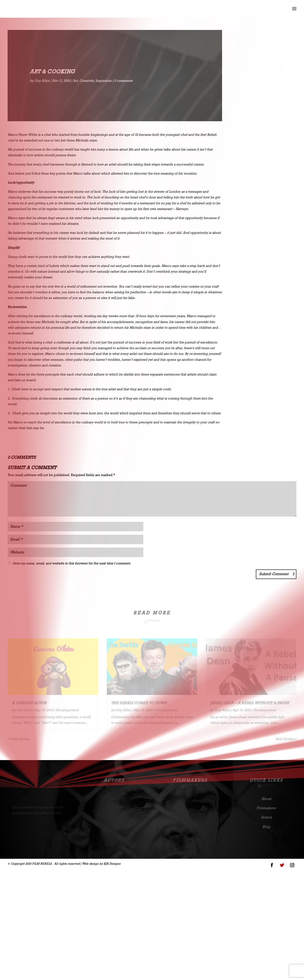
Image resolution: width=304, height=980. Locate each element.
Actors (114, 780)
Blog (266, 827)
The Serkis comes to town (139, 703)
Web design (90, 864)
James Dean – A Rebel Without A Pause (250, 703)
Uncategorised (255, 81)
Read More (264, 116)
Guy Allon (42, 81)
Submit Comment (274, 574)
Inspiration (104, 81)
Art (75, 81)
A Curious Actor (29, 703)
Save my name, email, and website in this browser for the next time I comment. (72, 563)
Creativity (87, 81)
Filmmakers (190, 780)
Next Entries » (286, 739)
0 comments (123, 81)
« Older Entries (19, 739)
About (266, 799)
